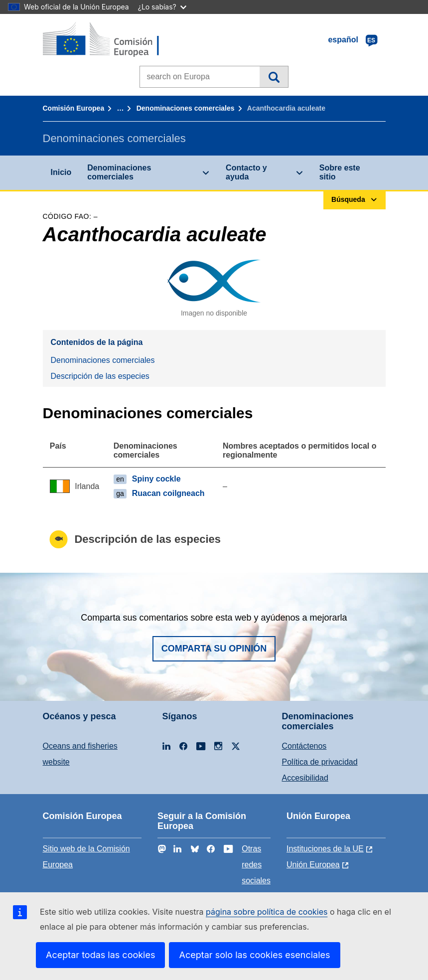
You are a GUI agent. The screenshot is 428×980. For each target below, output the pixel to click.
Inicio (61, 172)
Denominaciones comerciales (186, 108)
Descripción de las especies (100, 376)
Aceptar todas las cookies (100, 955)
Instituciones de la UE (325, 849)
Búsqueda (274, 77)
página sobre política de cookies (267, 912)
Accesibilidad (305, 778)
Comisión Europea (74, 108)
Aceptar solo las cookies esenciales (254, 955)
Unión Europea (313, 865)
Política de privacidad (320, 762)
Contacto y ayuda (246, 172)
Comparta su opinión (214, 649)
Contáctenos (304, 746)
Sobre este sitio (340, 172)
